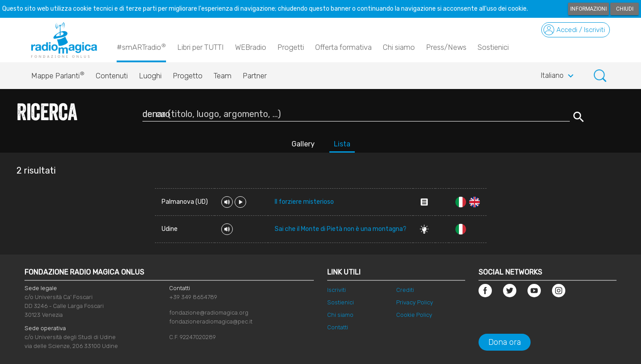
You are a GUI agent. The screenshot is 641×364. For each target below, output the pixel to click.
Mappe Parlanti (58, 73)
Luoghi (150, 76)
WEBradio (251, 47)
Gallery (303, 144)
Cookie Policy (414, 315)
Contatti (338, 327)
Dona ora (505, 342)
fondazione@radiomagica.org (209, 313)
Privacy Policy (415, 302)
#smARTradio (141, 47)
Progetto (188, 76)
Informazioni (588, 9)
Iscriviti (337, 290)
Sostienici (493, 47)
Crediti (405, 290)
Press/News (446, 47)
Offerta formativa (343, 47)
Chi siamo (399, 47)
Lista (342, 144)
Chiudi (625, 9)
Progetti (291, 47)
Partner (255, 76)
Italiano (558, 76)
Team (223, 76)
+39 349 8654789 (193, 297)
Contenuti (112, 76)
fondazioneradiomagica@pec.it (211, 322)
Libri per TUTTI (201, 47)
